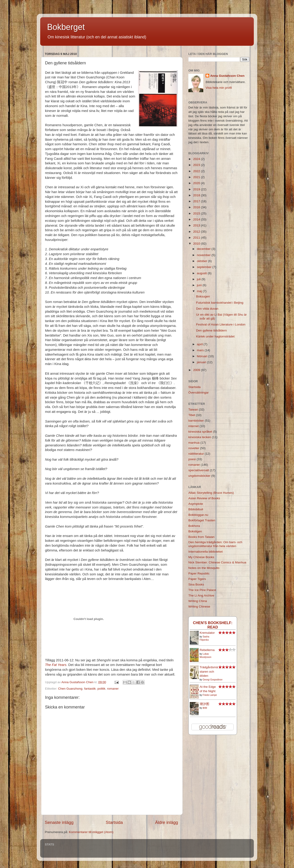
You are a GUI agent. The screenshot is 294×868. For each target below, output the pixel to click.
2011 (197, 238)
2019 (197, 189)
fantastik (90, 689)
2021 (197, 177)
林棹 (205, 708)
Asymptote (196, 504)
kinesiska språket (200, 432)
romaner (113, 689)
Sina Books (196, 584)
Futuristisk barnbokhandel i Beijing (220, 303)
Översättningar (199, 393)
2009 (197, 370)
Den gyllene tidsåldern (212, 330)
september (205, 267)
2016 (197, 207)
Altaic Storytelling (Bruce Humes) (211, 493)
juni (200, 285)
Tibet (192, 415)
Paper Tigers (197, 579)
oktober (202, 261)
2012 (197, 232)
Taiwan (193, 410)
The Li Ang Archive (201, 595)
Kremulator (207, 633)
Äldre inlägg (167, 822)
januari (202, 362)
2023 (197, 165)
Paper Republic (199, 573)
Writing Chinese (199, 607)
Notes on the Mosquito (204, 568)
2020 (197, 183)
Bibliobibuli (196, 509)
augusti (202, 273)
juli (199, 279)
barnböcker (196, 421)
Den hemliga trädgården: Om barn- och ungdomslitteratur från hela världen (215, 544)
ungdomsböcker (199, 476)
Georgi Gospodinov (212, 680)
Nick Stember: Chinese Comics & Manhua (217, 562)
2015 (197, 213)
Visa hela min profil (219, 88)
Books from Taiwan (201, 537)
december (204, 249)
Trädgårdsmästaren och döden (209, 672)
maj (200, 291)
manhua (194, 443)
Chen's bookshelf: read (213, 625)
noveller (194, 448)
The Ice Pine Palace (202, 590)
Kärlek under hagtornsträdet (215, 336)
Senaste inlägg (59, 822)
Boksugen (203, 296)
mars (201, 350)
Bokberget (66, 27)
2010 (197, 244)
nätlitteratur (196, 454)
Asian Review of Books (204, 498)
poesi (192, 459)
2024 (197, 159)
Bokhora (194, 526)
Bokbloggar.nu (198, 515)
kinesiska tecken (200, 437)
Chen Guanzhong (70, 689)
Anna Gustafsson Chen (227, 76)
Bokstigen (195, 531)
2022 (197, 171)
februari (203, 356)
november (204, 255)
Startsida (114, 822)
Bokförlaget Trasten (202, 520)
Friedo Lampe (210, 695)
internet (194, 426)
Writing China (198, 601)
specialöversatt (199, 470)
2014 (197, 219)
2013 (197, 225)
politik (101, 689)
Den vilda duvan (207, 309)
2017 (197, 201)
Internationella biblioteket (205, 552)
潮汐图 (204, 704)
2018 (197, 195)
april (200, 344)
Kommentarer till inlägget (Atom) (91, 832)
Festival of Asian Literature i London (221, 324)
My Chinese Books (201, 557)
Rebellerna (207, 650)
